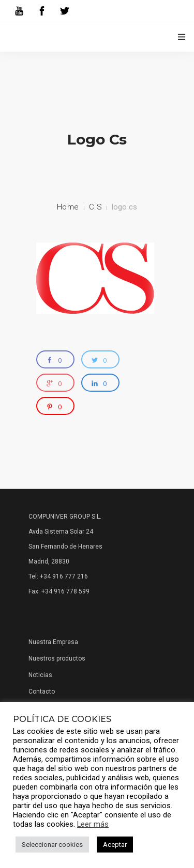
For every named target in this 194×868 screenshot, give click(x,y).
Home (68, 207)
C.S (96, 207)
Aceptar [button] (115, 845)
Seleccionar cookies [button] (52, 845)
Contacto (42, 692)
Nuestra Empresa (53, 642)
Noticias (40, 675)
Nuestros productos (57, 658)
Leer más (93, 824)
